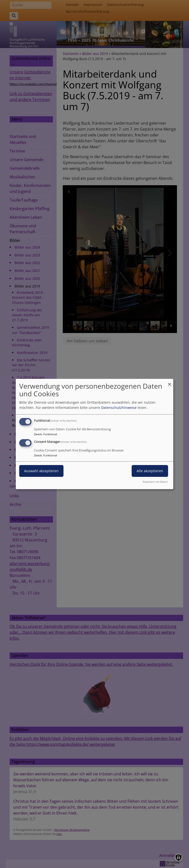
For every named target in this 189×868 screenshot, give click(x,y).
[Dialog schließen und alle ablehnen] (170, 382)
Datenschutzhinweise (119, 408)
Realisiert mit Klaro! (155, 482)
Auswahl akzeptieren (41, 471)
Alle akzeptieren (150, 471)
